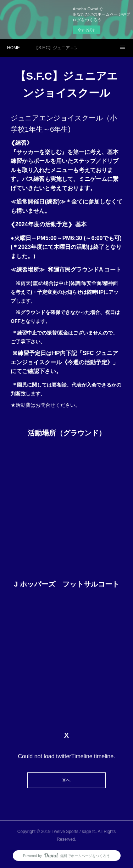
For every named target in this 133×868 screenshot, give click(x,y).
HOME (13, 48)
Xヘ (66, 780)
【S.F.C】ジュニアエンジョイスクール (55, 48)
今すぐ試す (87, 30)
